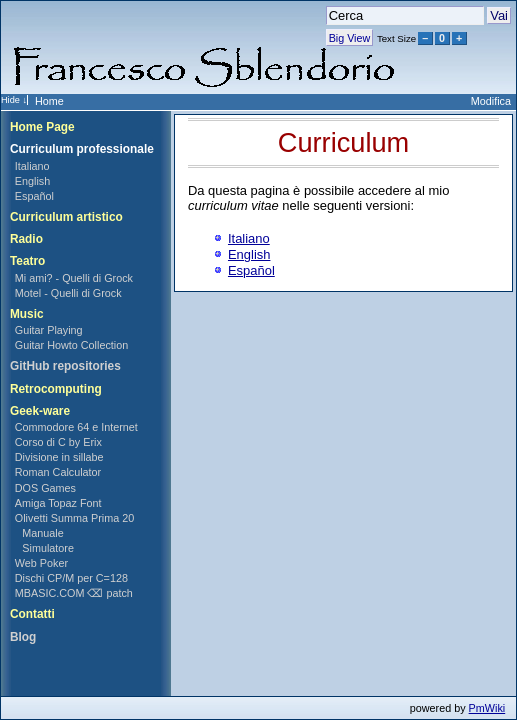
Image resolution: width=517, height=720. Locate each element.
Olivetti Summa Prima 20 (74, 518)
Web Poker (41, 563)
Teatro (27, 261)
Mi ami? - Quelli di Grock (74, 278)
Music (27, 314)
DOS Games (45, 488)
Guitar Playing (49, 330)
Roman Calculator (58, 472)
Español (34, 196)
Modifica (491, 101)
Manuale (42, 533)
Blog (23, 637)
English (32, 181)
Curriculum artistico (66, 217)
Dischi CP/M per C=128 (71, 578)
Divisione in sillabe (59, 457)
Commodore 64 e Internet (76, 427)
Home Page (42, 127)
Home (49, 101)
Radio (26, 239)
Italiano (32, 166)
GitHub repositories (65, 366)
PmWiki (487, 708)
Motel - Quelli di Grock (68, 293)
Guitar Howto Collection (71, 345)
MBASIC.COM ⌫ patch (74, 593)
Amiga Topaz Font (58, 503)
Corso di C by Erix (58, 442)
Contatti (32, 614)
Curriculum (344, 142)
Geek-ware (40, 411)
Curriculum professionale (82, 149)
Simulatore (48, 548)
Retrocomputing (56, 389)
